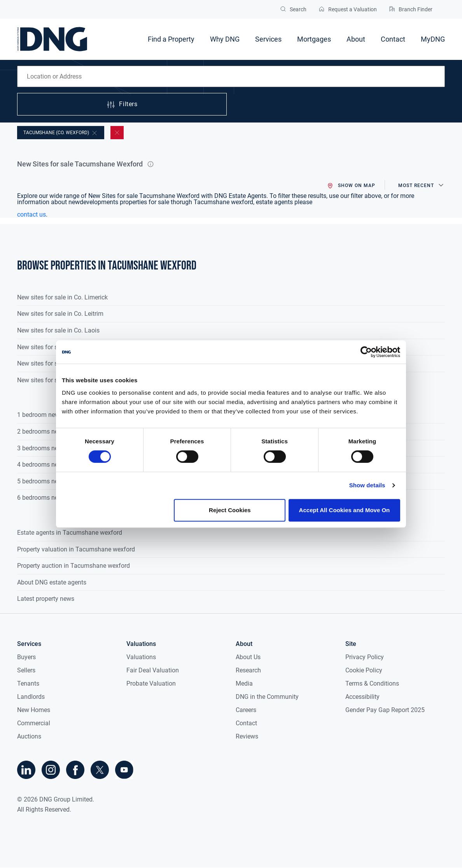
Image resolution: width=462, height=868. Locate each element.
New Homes (34, 710)
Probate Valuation (151, 683)
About (356, 39)
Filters (122, 105)
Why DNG (225, 39)
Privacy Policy (365, 657)
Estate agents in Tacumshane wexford (70, 533)
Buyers (26, 657)
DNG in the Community (267, 697)
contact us (31, 214)
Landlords (31, 697)
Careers (246, 710)
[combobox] (231, 76)
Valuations (141, 657)
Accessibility (362, 697)
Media (244, 683)
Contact (393, 39)
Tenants (28, 683)
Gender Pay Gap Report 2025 (385, 710)
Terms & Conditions (372, 683)
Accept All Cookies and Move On (345, 510)
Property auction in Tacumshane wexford (73, 566)
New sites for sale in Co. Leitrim (60, 314)
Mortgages (314, 39)
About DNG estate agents (52, 582)
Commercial (34, 723)
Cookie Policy (364, 670)
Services (268, 39)
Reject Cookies (230, 510)
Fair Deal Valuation (153, 670)
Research (248, 670)
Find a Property (171, 39)
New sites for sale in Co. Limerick (62, 297)
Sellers (26, 670)
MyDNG (433, 39)
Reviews (247, 736)
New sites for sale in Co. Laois (58, 330)
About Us (248, 657)
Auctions (29, 736)
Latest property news (46, 599)
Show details (367, 485)
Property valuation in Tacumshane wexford (76, 549)
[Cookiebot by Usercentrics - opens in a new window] (366, 352)
